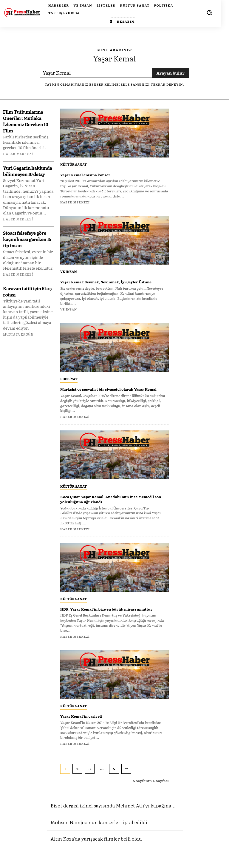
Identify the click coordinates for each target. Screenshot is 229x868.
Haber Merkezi (18, 154)
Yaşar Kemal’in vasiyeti (86, 731)
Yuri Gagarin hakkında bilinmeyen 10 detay (28, 171)
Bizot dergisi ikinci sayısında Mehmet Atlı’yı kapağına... (109, 820)
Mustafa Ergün (18, 334)
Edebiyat (69, 384)
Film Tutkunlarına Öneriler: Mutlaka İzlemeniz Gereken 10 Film (25, 121)
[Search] (171, 73)
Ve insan (69, 271)
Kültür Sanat (74, 164)
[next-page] (126, 784)
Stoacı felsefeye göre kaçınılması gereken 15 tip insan (27, 239)
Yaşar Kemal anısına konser (91, 174)
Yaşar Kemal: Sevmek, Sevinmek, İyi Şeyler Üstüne (108, 284)
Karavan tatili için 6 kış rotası (27, 291)
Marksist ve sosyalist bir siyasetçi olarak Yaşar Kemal (113, 397)
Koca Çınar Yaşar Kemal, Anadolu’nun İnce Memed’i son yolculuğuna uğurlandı (108, 509)
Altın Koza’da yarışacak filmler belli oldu (94, 852)
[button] (209, 13)
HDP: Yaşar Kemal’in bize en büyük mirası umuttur (107, 621)
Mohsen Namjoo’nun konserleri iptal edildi (96, 836)
